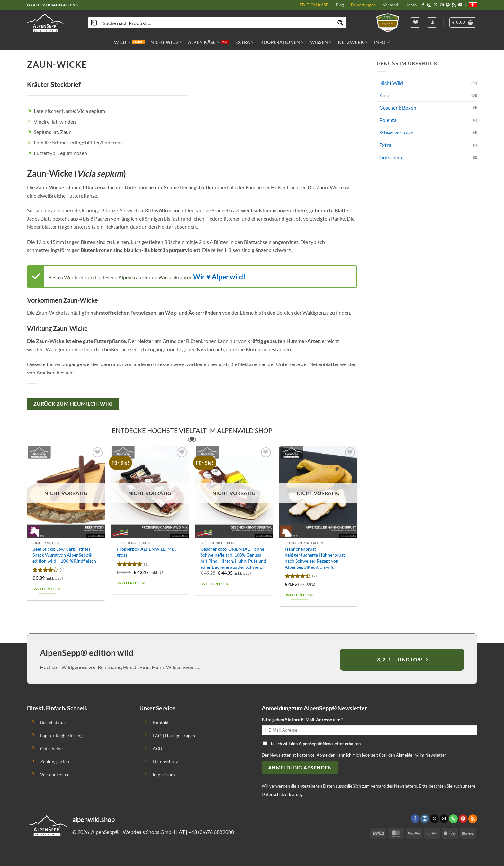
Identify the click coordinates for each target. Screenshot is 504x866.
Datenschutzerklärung (282, 794)
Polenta (388, 120)
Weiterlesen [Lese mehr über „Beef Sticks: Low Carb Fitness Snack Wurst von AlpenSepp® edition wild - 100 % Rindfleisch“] (47, 589)
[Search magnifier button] (341, 23)
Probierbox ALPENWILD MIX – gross (148, 552)
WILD (122, 42)
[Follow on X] (436, 5)
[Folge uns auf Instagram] (429, 5)
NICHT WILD (166, 42)
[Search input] (217, 23)
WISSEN (321, 42)
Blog (340, 5)
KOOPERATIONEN (282, 42)
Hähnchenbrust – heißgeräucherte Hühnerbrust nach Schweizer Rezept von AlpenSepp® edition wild (315, 558)
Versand (390, 5)
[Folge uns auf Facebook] (423, 5)
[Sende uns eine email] (442, 5)
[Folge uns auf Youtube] (460, 5)
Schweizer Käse (396, 132)
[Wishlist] (415, 23)
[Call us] (453, 819)
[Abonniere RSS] (454, 5)
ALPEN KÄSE (204, 42)
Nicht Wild (391, 83)
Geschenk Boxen (398, 108)
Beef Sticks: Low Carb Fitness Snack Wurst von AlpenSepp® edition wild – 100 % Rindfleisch (64, 555)
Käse (385, 95)
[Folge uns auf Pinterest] (448, 5)
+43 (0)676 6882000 (211, 832)
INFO (382, 42)
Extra (385, 145)
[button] (463, 23)
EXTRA (245, 42)
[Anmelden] (432, 23)
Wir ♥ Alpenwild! (219, 277)
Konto (411, 5)
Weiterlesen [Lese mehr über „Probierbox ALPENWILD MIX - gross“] (131, 583)
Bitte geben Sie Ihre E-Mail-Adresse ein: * (302, 719)
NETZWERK (353, 42)
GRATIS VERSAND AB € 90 (52, 5)
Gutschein (391, 157)
